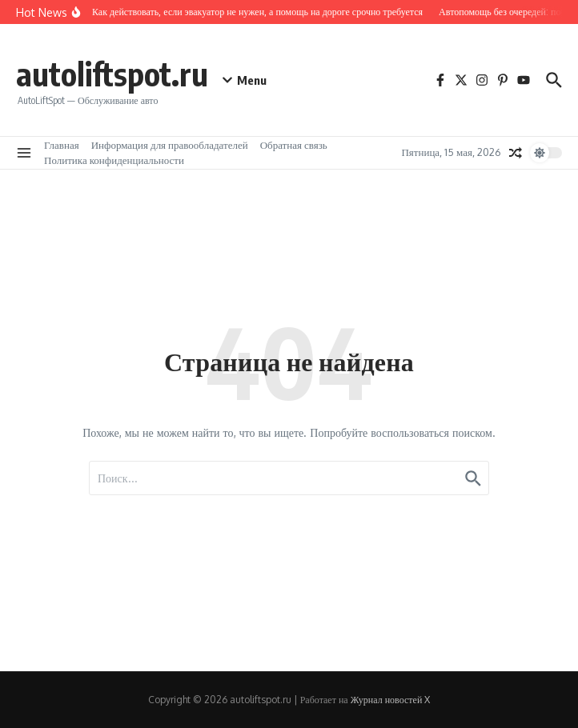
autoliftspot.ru (112, 74)
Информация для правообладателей (170, 145)
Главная (62, 145)
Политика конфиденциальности (114, 160)
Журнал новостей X (391, 700)
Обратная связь (294, 145)
